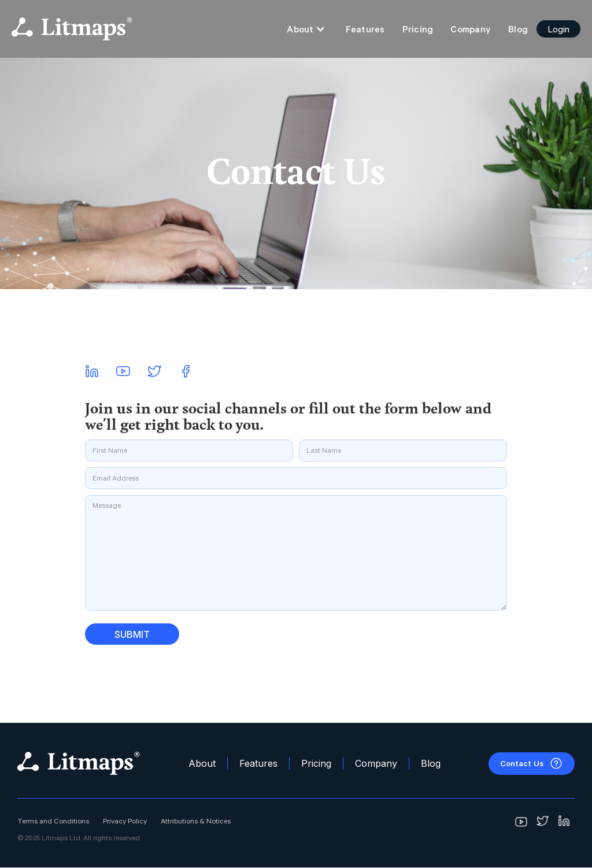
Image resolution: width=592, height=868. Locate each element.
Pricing (418, 29)
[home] (72, 29)
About (202, 763)
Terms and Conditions (53, 821)
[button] (306, 29)
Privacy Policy (125, 821)
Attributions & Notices (196, 821)
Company (471, 29)
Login (558, 29)
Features (365, 29)
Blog (518, 29)
